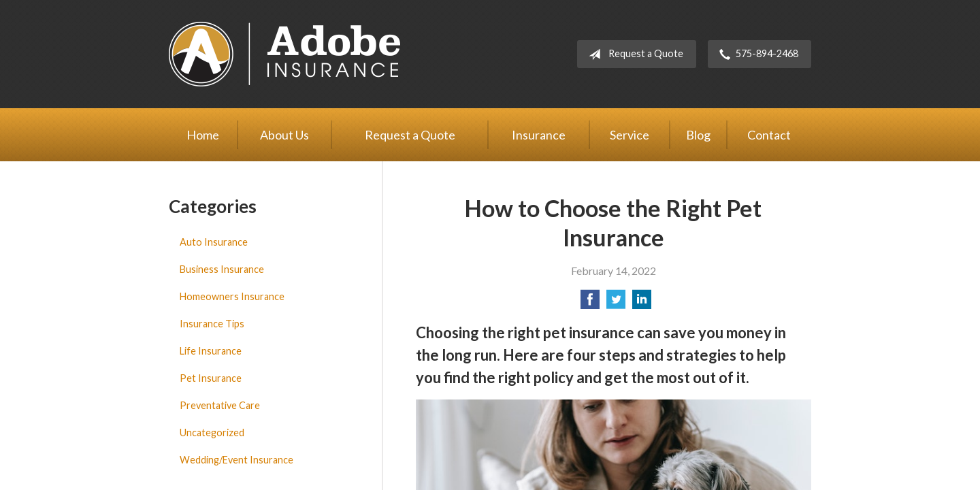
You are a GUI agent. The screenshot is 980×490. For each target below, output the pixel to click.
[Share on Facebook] (590, 303)
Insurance (539, 135)
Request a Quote (633, 54)
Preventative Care (220, 405)
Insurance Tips (212, 324)
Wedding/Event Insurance (236, 460)
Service (630, 135)
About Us (284, 135)
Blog (698, 135)
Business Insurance (222, 269)
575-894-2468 (756, 54)
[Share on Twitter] (616, 303)
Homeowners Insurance (232, 296)
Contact (769, 135)
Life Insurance (211, 351)
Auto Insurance (214, 242)
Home (203, 135)
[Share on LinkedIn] (642, 303)
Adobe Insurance (284, 54)
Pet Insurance (211, 378)
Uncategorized (212, 432)
